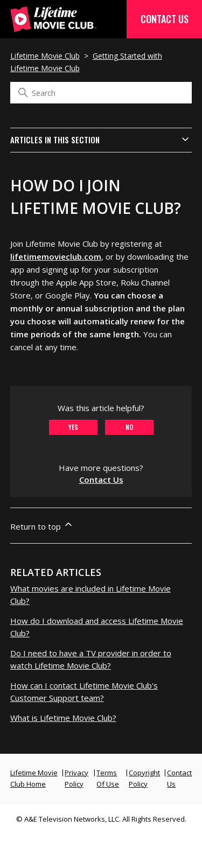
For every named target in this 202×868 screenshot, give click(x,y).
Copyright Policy (144, 778)
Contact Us (165, 19)
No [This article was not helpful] (129, 427)
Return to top (42, 525)
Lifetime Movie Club (45, 56)
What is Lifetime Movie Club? (63, 718)
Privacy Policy (76, 778)
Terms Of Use (108, 778)
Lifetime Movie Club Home (34, 778)
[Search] (101, 93)
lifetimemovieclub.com (56, 256)
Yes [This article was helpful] (73, 427)
